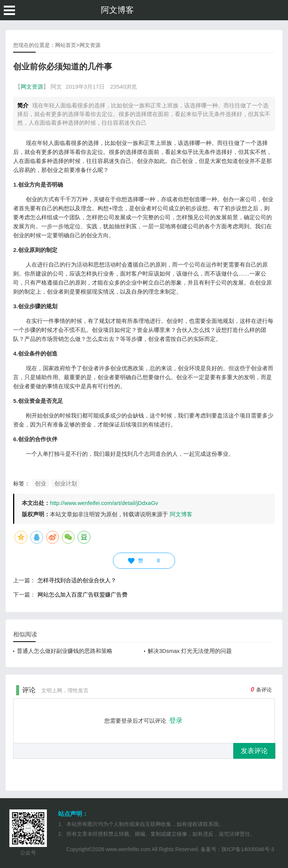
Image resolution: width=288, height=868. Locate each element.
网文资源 (90, 45)
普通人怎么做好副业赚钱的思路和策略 (65, 651)
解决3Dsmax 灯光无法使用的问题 (190, 651)
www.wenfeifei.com (128, 849)
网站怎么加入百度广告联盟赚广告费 (82, 594)
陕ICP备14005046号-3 (248, 849)
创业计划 (66, 483)
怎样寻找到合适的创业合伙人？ (77, 580)
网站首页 (66, 45)
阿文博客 (117, 10)
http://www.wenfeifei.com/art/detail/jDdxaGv (104, 503)
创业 (40, 483)
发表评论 (254, 751)
